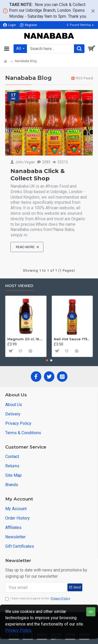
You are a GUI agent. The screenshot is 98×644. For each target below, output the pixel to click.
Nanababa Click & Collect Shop (38, 175)
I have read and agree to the (38, 599)
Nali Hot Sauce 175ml (72, 339)
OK (91, 612)
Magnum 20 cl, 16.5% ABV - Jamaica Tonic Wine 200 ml (26, 339)
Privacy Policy (18, 630)
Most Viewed (19, 286)
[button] (47, 360)
